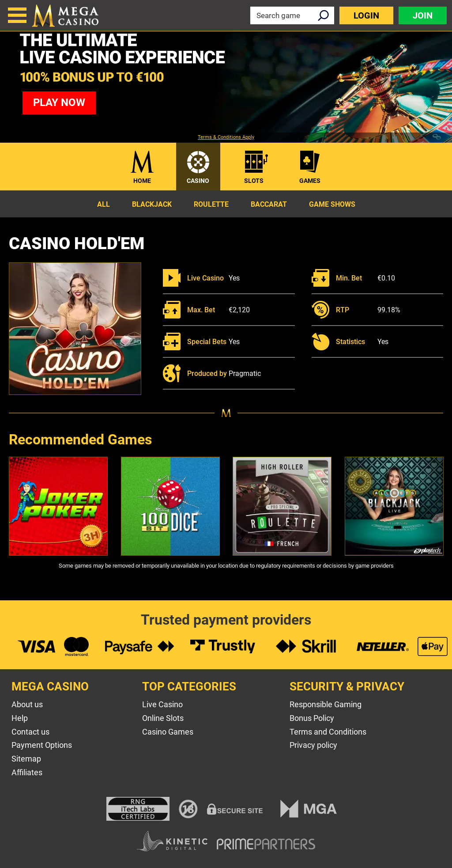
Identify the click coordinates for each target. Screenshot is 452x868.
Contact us (30, 732)
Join (423, 15)
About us (27, 704)
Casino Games (168, 732)
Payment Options (42, 745)
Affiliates (27, 772)
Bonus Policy (312, 718)
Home (142, 181)
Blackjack (152, 204)
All (104, 204)
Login (366, 15)
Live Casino (162, 704)
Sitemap (26, 759)
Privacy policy (313, 745)
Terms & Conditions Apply (226, 137)
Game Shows (332, 204)
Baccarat (269, 204)
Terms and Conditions (328, 732)
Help (20, 718)
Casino (198, 181)
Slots (254, 181)
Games (310, 181)
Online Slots (163, 718)
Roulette (211, 204)
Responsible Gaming (326, 704)
